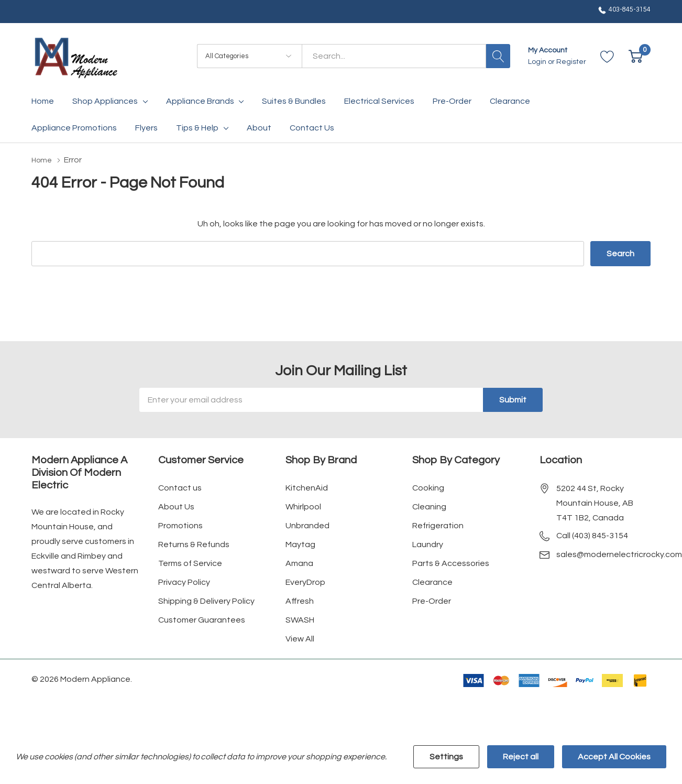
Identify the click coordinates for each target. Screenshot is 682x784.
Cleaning (429, 506)
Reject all (521, 757)
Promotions (180, 525)
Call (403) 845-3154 (592, 535)
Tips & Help (197, 128)
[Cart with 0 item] (636, 56)
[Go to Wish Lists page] (607, 56)
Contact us (180, 487)
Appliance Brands (200, 101)
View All (300, 638)
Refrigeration (438, 525)
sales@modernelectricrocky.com (619, 554)
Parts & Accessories (451, 563)
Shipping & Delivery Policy (206, 601)
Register (571, 62)
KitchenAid (307, 487)
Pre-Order (432, 601)
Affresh (300, 601)
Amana (299, 563)
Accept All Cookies (614, 757)
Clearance (432, 582)
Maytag (300, 544)
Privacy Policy (184, 582)
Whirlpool (303, 506)
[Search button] (498, 56)
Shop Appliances (105, 101)
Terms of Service (190, 563)
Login (538, 62)
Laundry (428, 544)
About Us (176, 506)
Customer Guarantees (202, 619)
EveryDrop (305, 582)
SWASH (300, 619)
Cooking (428, 487)
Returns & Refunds (194, 544)
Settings (446, 757)
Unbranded (307, 525)
